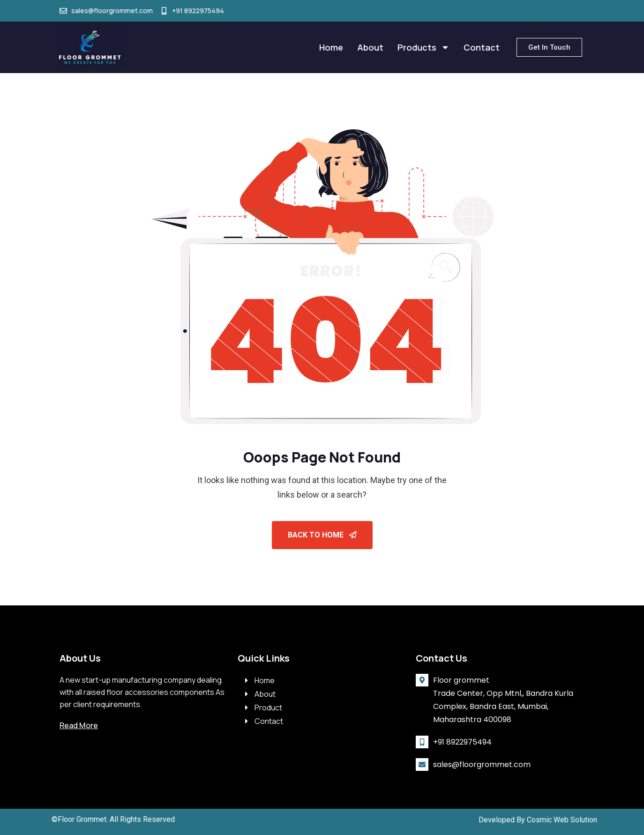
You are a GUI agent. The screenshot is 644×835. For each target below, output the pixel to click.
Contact (482, 47)
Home (331, 47)
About (370, 47)
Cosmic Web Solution (562, 820)
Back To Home (322, 535)
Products (423, 47)
